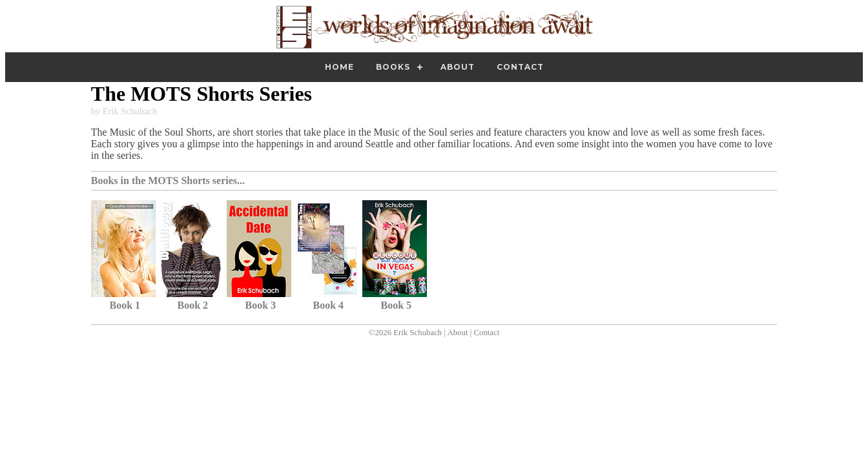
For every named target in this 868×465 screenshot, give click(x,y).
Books (393, 67)
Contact (520, 67)
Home (339, 67)
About (458, 67)
